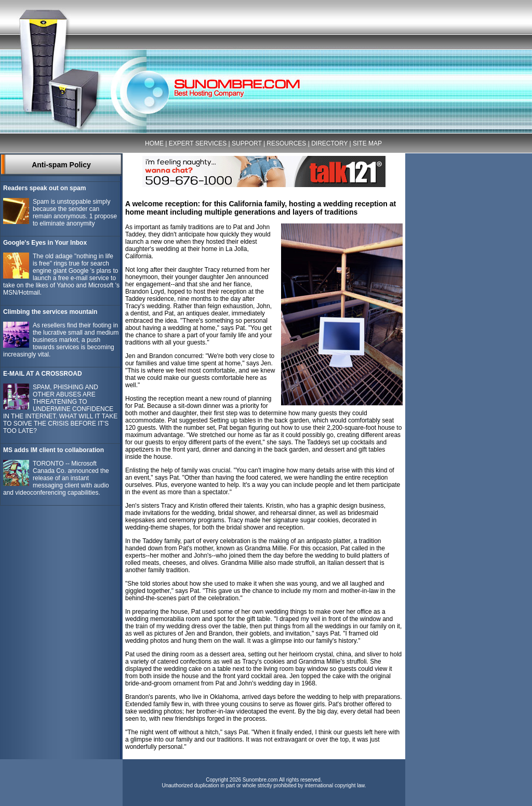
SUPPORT (247, 143)
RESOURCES (286, 143)
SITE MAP (367, 143)
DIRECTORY (329, 143)
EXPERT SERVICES (198, 143)
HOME (154, 143)
